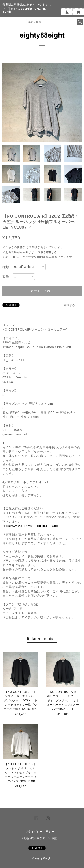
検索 (80, 22)
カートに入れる (42, 291)
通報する (69, 305)
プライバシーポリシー (40, 832)
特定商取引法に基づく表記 (40, 838)
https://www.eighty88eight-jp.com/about (32, 526)
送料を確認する (47, 252)
